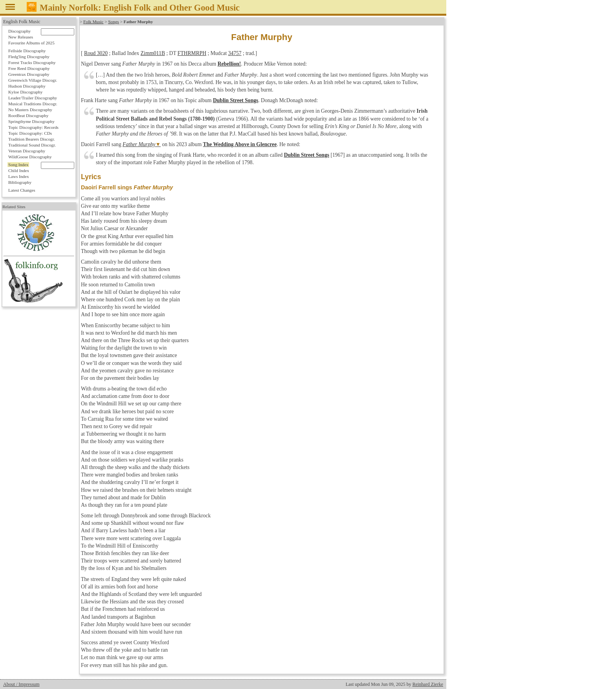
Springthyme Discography (31, 121)
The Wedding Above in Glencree (240, 144)
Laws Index (19, 176)
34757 (235, 53)
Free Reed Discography (29, 68)
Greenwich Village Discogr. (33, 80)
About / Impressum (21, 684)
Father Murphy (139, 144)
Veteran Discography (27, 151)
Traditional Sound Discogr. (32, 145)
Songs (113, 22)
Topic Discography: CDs (30, 133)
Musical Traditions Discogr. (33, 104)
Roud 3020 (96, 53)
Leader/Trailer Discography (33, 98)
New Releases (21, 37)
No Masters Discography (30, 110)
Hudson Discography (27, 86)
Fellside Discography (27, 51)
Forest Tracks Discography (32, 62)
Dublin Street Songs (236, 100)
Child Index (19, 170)
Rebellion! (229, 64)
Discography (19, 31)
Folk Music (93, 22)
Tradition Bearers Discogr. (32, 139)
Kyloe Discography (25, 92)
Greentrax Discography (29, 74)
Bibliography (20, 182)
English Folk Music (22, 22)
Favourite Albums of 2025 (31, 43)
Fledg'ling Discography (29, 57)
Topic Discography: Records (33, 127)
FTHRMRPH (192, 53)
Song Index (18, 165)
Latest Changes (22, 190)
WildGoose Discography (30, 157)
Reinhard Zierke (428, 684)
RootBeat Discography (28, 115)
